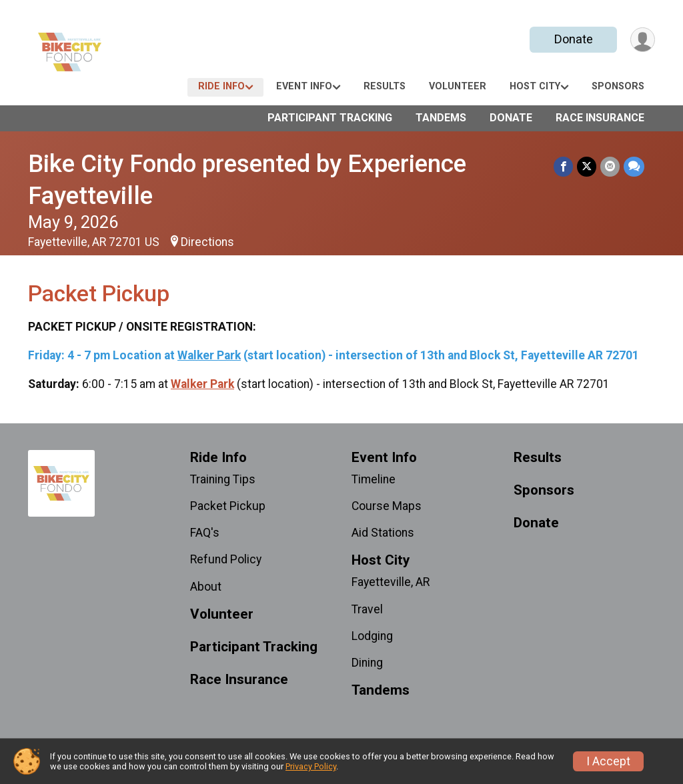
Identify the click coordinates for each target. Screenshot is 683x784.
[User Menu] (643, 40)
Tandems (441, 118)
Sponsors (618, 86)
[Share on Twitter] (587, 166)
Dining (367, 663)
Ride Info (221, 86)
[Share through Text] (634, 166)
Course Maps (387, 506)
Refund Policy (226, 559)
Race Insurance (600, 118)
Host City (535, 86)
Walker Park (209, 355)
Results (385, 86)
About (206, 587)
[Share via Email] (610, 166)
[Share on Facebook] (563, 166)
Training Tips (223, 479)
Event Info (304, 86)
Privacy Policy (311, 766)
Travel (367, 609)
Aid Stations (383, 533)
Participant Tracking (330, 118)
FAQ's (205, 533)
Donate (574, 39)
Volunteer (458, 86)
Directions (207, 242)
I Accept (608, 761)
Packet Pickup (228, 506)
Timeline (374, 479)
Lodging (372, 636)
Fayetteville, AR (391, 582)
